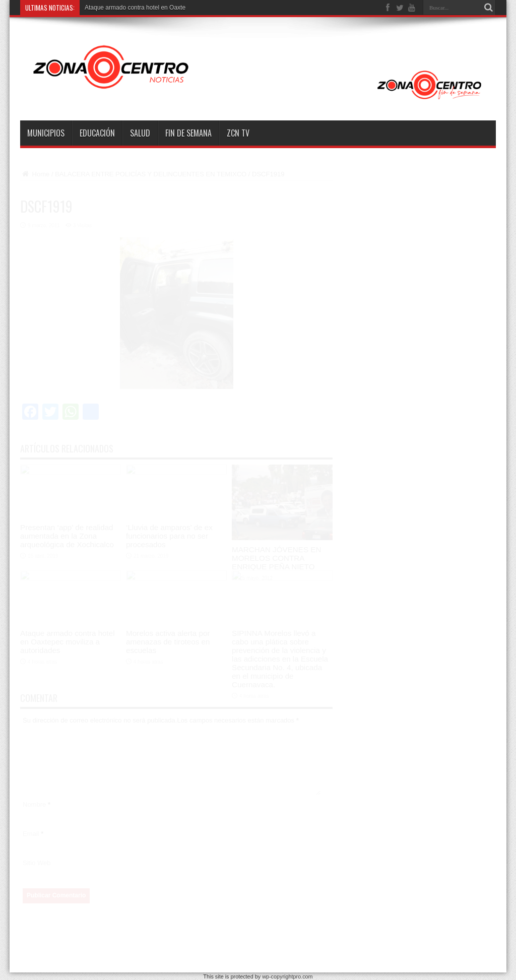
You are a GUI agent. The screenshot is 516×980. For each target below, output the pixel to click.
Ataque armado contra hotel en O (129, 8)
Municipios (46, 133)
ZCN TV (238, 133)
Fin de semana (188, 133)
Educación (97, 133)
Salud (140, 133)
